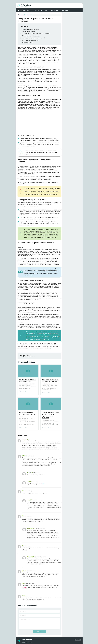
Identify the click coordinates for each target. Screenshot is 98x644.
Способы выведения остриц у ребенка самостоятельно (28, 381)
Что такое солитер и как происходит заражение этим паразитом (27, 414)
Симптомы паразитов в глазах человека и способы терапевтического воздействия (51, 415)
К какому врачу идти (27, 42)
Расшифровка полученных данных (30, 36)
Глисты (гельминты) (23, 10)
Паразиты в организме (40, 10)
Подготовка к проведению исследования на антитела (35, 34)
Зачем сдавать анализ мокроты (30, 40)
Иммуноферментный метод (29, 31)
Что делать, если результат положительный (33, 38)
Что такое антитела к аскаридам (30, 29)
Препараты (54, 10)
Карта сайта (78, 640)
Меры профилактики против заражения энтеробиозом (50, 381)
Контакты (65, 10)
